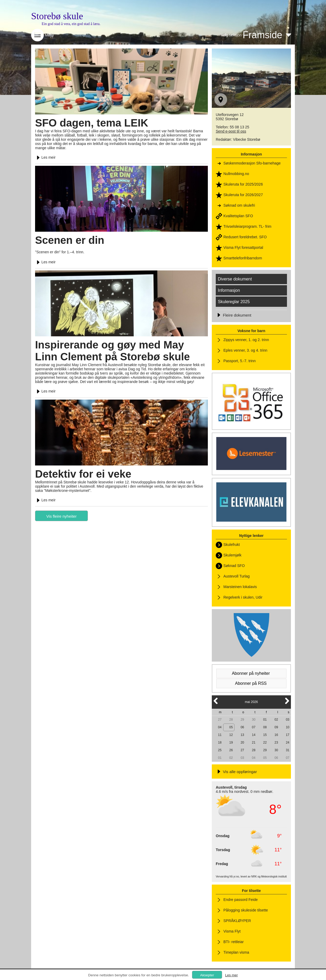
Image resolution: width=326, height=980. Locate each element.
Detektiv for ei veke (83, 474)
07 (254, 727)
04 (220, 727)
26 (231, 750)
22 (265, 743)
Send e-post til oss (231, 131)
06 (242, 727)
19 (231, 743)
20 (242, 743)
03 (288, 720)
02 (276, 720)
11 (220, 735)
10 (288, 727)
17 (288, 735)
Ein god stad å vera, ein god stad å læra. (71, 24)
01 (265, 720)
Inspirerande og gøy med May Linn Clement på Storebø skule (112, 351)
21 (254, 743)
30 (254, 720)
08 (265, 727)
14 (254, 735)
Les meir (45, 157)
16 (276, 735)
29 (242, 720)
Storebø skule (57, 16)
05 (231, 727)
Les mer (231, 975)
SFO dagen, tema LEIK (92, 123)
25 (220, 750)
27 (220, 720)
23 (276, 743)
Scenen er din (70, 240)
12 (231, 735)
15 (265, 735)
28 (231, 720)
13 (242, 735)
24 (288, 743)
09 (276, 727)
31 (288, 750)
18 (220, 743)
